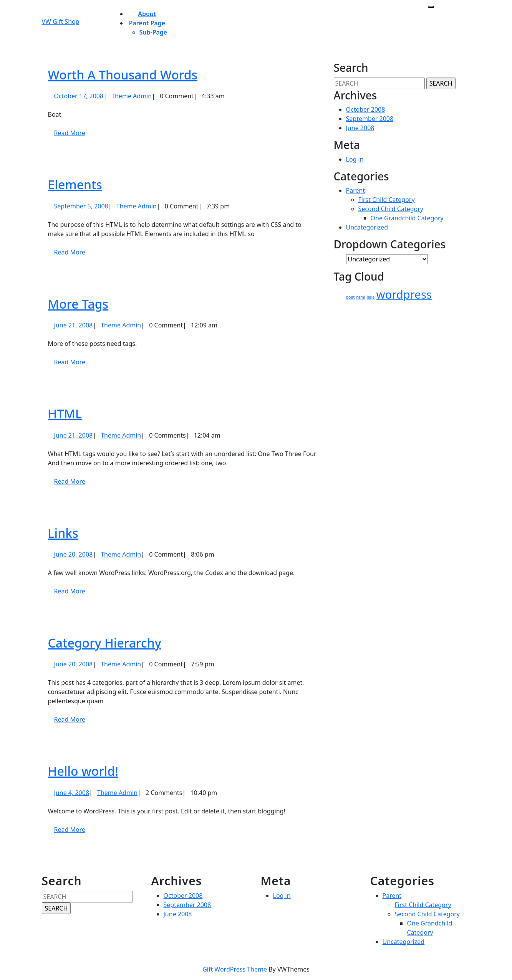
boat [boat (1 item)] (350, 297)
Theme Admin (132, 96)
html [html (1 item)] (361, 297)
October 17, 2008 (79, 96)
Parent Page (147, 23)
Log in (355, 159)
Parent (356, 190)
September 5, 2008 (81, 206)
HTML (65, 414)
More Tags (78, 304)
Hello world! (83, 771)
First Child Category (387, 200)
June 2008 (360, 128)
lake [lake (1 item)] (371, 297)
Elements (75, 184)
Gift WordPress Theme (235, 969)
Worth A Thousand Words (123, 75)
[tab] (431, 7)
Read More (73, 136)
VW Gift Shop (61, 21)
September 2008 (370, 119)
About (147, 14)
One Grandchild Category (407, 218)
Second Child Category (391, 209)
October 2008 (366, 109)
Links (63, 533)
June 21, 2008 (74, 325)
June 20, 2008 (74, 554)
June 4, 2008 (72, 793)
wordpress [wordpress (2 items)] (404, 294)
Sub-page (153, 32)
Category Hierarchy (105, 643)
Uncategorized (367, 227)
